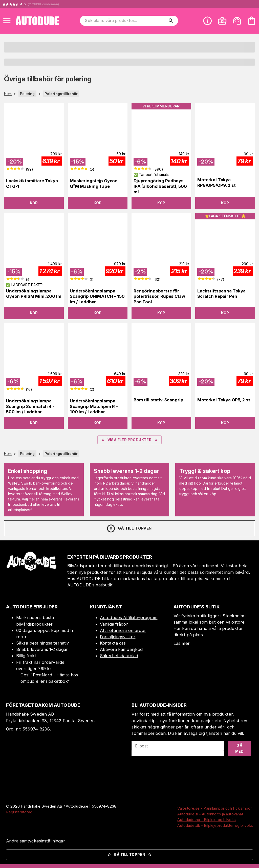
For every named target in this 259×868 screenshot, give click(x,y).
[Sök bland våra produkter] (125, 21)
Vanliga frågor (114, 624)
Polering (27, 94)
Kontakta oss (113, 643)
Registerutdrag (19, 812)
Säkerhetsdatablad (119, 656)
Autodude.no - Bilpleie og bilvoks (206, 820)
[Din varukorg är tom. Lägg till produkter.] (252, 21)
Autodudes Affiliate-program (129, 618)
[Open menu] (7, 21)
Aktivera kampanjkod (121, 649)
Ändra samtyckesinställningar (36, 841)
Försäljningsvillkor (118, 637)
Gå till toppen (129, 529)
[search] (171, 21)
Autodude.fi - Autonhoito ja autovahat (210, 814)
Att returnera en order (123, 630)
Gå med (240, 748)
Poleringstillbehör (61, 94)
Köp (34, 203)
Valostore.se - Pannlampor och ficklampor (214, 808)
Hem (8, 94)
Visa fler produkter (130, 440)
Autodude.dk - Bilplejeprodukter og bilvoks (215, 825)
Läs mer (182, 643)
